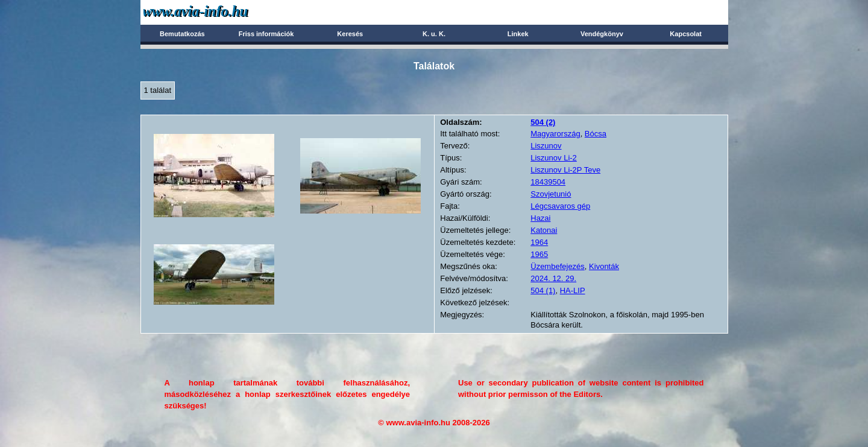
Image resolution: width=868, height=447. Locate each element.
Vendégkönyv (602, 34)
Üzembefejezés (558, 266)
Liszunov (546, 146)
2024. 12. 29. (553, 278)
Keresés (350, 34)
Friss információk (266, 34)
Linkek (518, 34)
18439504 (548, 182)
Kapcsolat (686, 34)
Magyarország (555, 134)
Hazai (540, 218)
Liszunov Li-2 (554, 158)
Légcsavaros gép (560, 206)
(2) (543, 122)
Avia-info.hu (217, 12)
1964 (539, 242)
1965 (539, 254)
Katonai (544, 230)
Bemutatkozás (182, 34)
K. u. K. (434, 34)
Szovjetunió (551, 194)
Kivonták (604, 266)
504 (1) (543, 290)
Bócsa (596, 134)
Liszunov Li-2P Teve (565, 170)
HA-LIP (573, 290)
